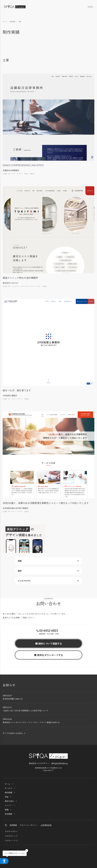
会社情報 (8, 814)
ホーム (8, 784)
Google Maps (47, 770)
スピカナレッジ (11, 836)
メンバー (8, 805)
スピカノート (10, 840)
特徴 (7, 810)
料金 (7, 797)
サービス (8, 788)
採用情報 (13, 825)
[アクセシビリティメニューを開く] (4, 861)
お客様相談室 (46, 825)
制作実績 (8, 792)
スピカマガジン (11, 831)
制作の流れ (9, 801)
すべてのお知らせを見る (13, 733)
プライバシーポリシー (29, 825)
